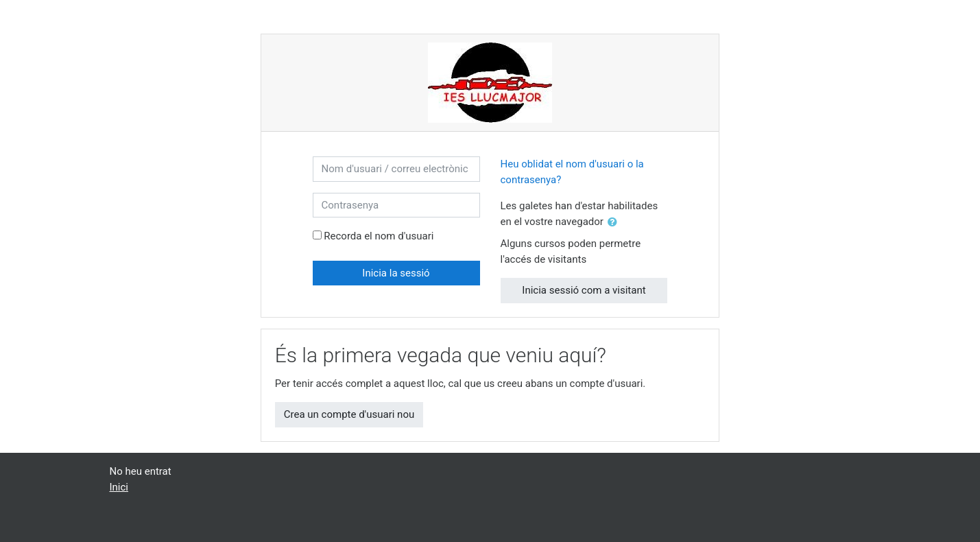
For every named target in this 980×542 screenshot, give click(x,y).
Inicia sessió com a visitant (584, 290)
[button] (615, 223)
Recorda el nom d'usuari (379, 236)
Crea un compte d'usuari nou (349, 414)
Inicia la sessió (396, 273)
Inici (119, 487)
